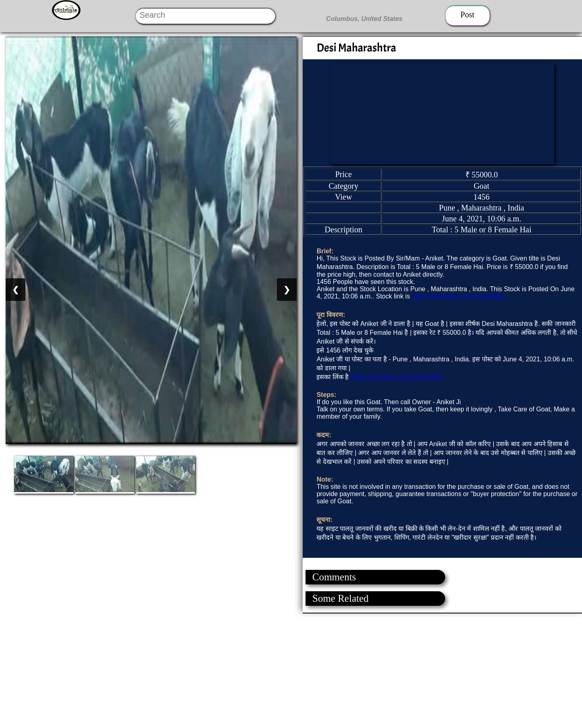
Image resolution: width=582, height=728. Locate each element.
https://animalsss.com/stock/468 (457, 296)
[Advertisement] (242, 670)
